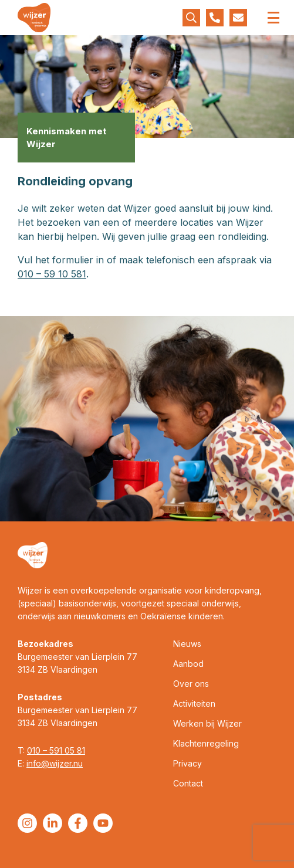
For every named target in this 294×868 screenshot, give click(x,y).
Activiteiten (194, 703)
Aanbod (188, 664)
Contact (188, 783)
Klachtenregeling (206, 743)
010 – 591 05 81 (56, 750)
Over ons (191, 684)
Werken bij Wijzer (207, 723)
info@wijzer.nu (55, 763)
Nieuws (187, 644)
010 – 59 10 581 (52, 274)
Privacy (187, 763)
